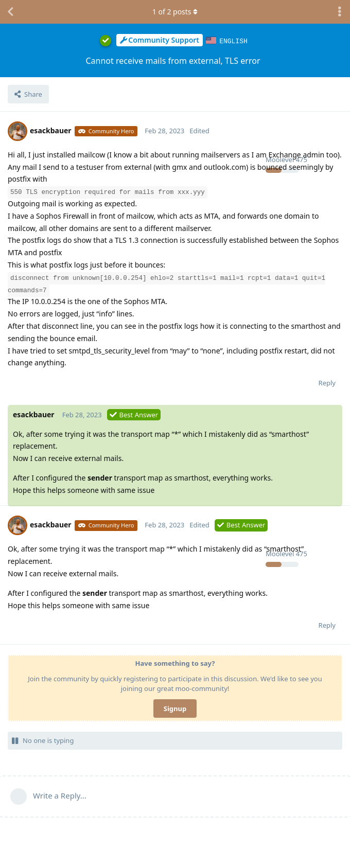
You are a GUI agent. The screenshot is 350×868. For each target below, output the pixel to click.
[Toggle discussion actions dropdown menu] (340, 12)
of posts (175, 12)
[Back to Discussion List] (10, 12)
